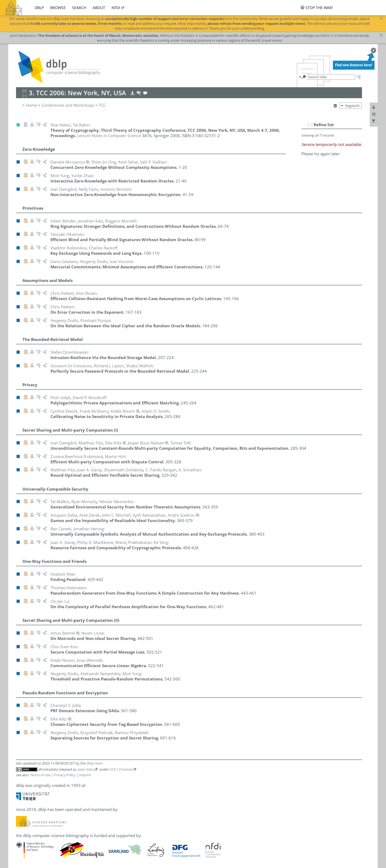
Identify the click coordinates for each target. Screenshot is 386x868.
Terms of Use (40, 775)
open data (85, 769)
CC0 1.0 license (121, 769)
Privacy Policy (65, 775)
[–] (310, 125)
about (99, 8)
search (79, 8)
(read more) (272, 40)
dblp (39, 8)
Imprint (85, 775)
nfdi (116, 8)
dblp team (95, 763)
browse (58, 8)
